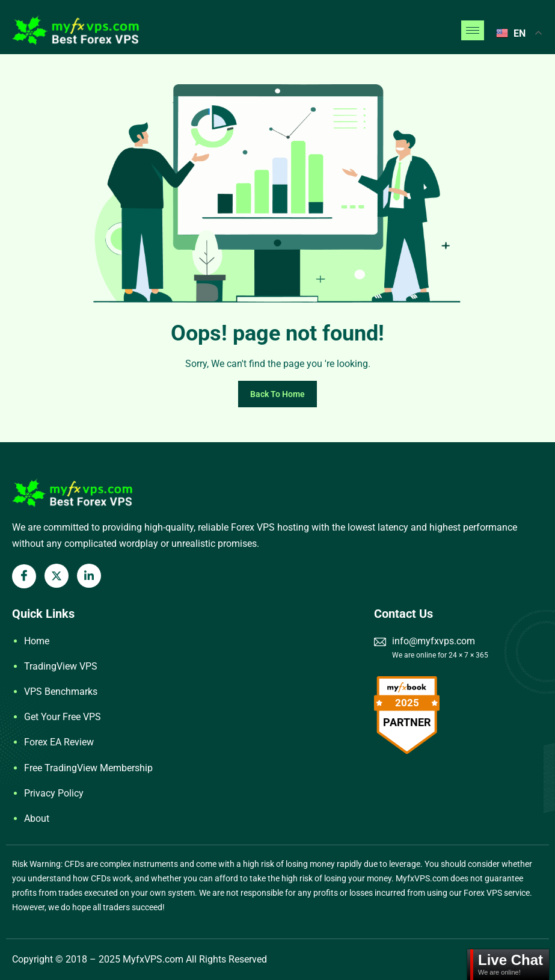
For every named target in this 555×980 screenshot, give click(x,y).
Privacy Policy (54, 793)
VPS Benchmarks (61, 692)
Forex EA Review (59, 742)
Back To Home (277, 394)
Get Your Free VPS (63, 717)
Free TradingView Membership (88, 768)
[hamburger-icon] (473, 30)
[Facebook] (24, 576)
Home (37, 641)
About (37, 818)
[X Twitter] (57, 576)
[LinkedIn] (89, 576)
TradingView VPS (61, 666)
